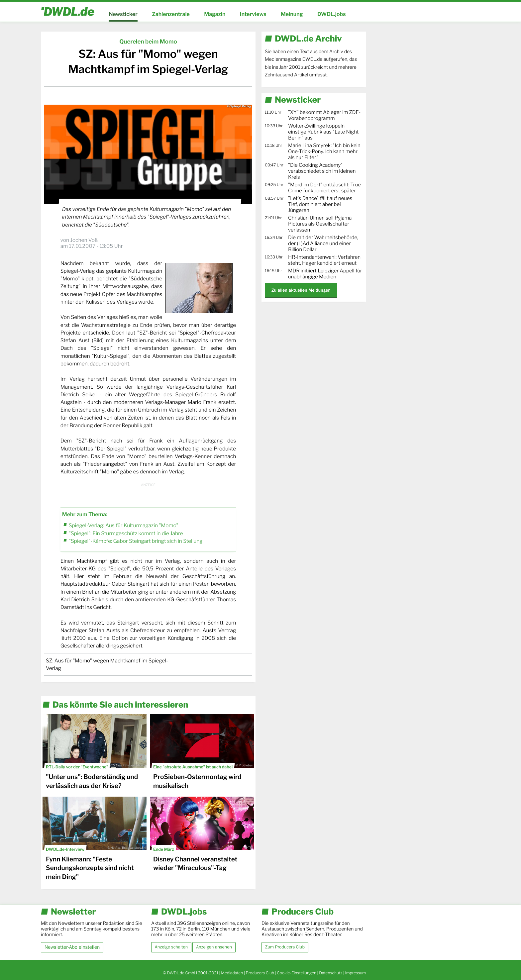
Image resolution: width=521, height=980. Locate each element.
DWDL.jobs (332, 14)
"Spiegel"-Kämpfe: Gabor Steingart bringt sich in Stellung (136, 541)
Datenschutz (331, 973)
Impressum (355, 973)
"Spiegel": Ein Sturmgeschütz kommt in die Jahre (126, 533)
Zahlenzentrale (171, 14)
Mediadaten (232, 973)
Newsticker (123, 14)
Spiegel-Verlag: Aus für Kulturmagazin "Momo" (124, 525)
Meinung (292, 14)
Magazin (215, 14)
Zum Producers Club (285, 947)
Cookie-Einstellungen (297, 973)
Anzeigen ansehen (214, 947)
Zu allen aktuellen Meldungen (301, 290)
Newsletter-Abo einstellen (72, 947)
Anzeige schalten (171, 947)
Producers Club (260, 973)
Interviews (253, 14)
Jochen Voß (84, 240)
